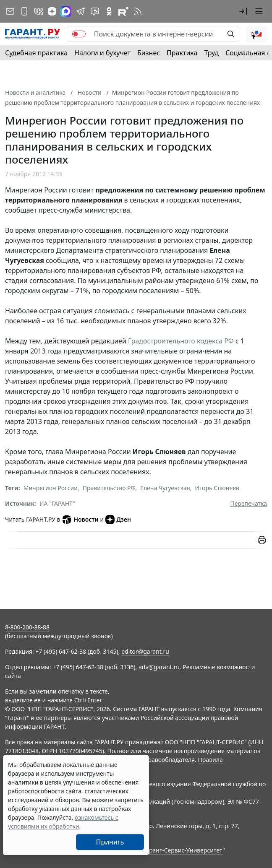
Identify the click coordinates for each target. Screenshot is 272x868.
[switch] (79, 34)
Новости (80, 520)
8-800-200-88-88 (27, 627)
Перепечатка (248, 503)
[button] (243, 11)
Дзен (118, 520)
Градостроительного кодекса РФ (181, 341)
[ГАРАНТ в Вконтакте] (39, 11)
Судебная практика (36, 53)
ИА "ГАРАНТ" (57, 503)
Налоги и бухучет (102, 53)
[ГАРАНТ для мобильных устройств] (24, 11)
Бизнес (149, 53)
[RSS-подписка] (138, 11)
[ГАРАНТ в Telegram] (81, 11)
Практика (182, 53)
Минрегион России (51, 488)
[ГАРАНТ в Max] (66, 11)
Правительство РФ (109, 488)
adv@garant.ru (159, 667)
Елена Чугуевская (165, 488)
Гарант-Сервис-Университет (183, 850)
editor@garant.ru (145, 651)
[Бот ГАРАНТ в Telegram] (95, 11)
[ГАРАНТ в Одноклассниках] (109, 11)
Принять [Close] (110, 842)
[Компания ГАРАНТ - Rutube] (123, 11)
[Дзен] (52, 11)
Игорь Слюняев (217, 488)
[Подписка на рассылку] (10, 11)
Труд (211, 53)
